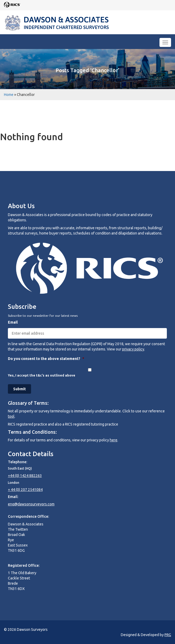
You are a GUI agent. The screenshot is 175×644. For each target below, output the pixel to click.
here (114, 440)
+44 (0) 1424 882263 (25, 476)
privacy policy (133, 349)
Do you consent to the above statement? (46, 359)
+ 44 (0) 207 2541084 (25, 490)
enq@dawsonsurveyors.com (31, 504)
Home (9, 95)
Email (13, 322)
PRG (168, 635)
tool (11, 416)
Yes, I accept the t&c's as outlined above (42, 375)
